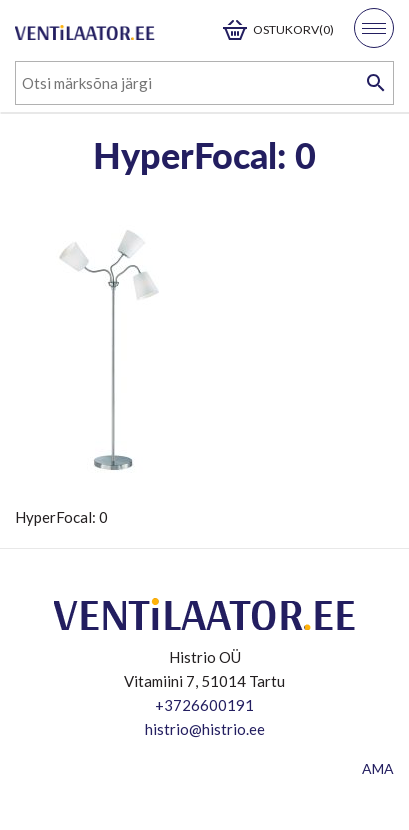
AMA (378, 768)
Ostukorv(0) (293, 29)
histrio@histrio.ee (205, 729)
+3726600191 (204, 705)
